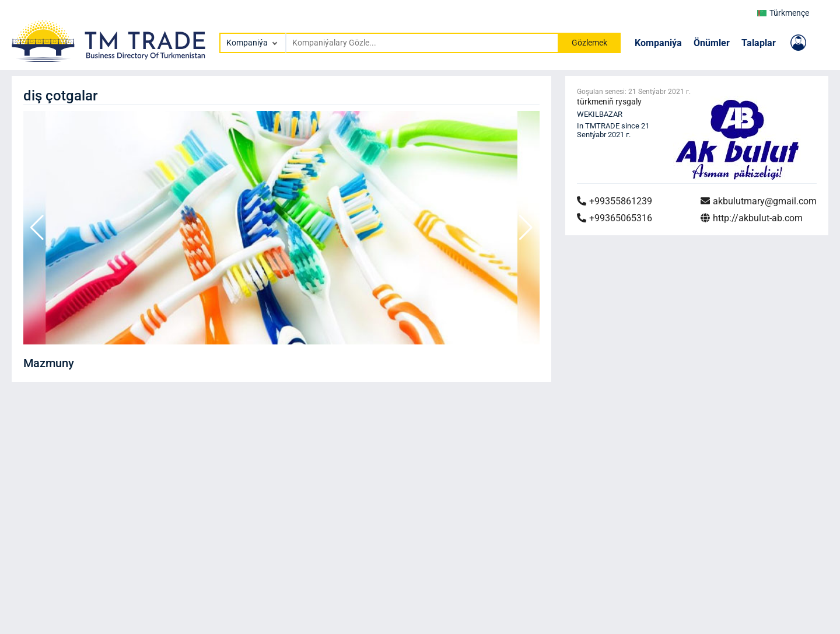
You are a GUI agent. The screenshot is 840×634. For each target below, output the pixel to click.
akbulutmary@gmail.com (759, 201)
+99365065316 (615, 218)
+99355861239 (615, 201)
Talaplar (759, 43)
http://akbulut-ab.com (752, 218)
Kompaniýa (658, 43)
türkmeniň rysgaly (609, 102)
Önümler (712, 43)
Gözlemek (589, 43)
